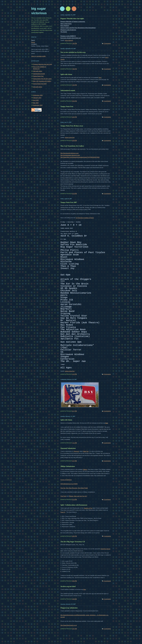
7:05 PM (74, 43)
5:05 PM (74, 536)
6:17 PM (74, 411)
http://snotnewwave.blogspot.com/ (70, 155)
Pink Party (63, 496)
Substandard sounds (39, 74)
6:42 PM (74, 117)
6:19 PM (74, 194)
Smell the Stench (106, 549)
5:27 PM (74, 461)
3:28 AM (74, 599)
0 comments (107, 43)
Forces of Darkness (66, 480)
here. (100, 78)
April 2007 (36, 100)
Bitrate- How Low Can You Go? (78, 496)
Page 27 (63, 512)
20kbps (85, 469)
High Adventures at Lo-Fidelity (69, 484)
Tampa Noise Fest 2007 (40, 84)
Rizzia (33, 42)
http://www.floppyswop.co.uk (69, 625)
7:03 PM (74, 85)
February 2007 (37, 98)
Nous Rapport (69, 40)
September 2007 (38, 105)
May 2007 (36, 103)
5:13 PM (74, 499)
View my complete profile (39, 56)
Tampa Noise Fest (38, 76)
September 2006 (38, 95)
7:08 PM (74, 69)
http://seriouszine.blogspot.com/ (70, 153)
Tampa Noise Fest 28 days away (42, 79)
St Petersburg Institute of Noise (85, 218)
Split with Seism (38, 71)
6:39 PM (74, 140)
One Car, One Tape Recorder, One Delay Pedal (74, 488)
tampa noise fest (70, 137)
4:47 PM (74, 629)
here (107, 423)
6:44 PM (74, 101)
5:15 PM (74, 374)
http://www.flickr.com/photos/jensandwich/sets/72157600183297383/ (80, 157)
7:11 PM (74, 443)
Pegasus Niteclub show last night (43, 64)
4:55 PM (74, 581)
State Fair (86, 451)
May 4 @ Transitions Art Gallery (42, 81)
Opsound (76, 451)
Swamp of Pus (88, 508)
